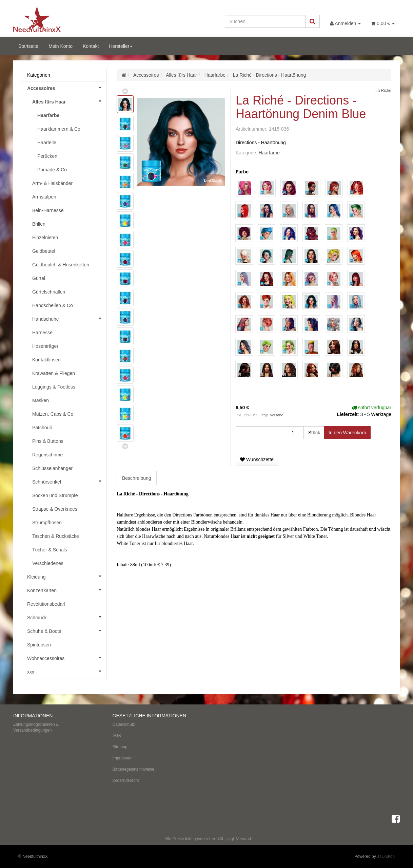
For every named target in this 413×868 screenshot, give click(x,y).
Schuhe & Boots (67, 630)
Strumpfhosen (47, 523)
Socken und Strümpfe (55, 495)
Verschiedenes (48, 563)
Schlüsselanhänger (52, 468)
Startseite (28, 46)
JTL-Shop (386, 856)
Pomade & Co (52, 170)
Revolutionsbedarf (46, 604)
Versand (277, 415)
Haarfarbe (269, 153)
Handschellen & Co (53, 305)
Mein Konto (61, 46)
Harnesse (42, 333)
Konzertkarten (67, 590)
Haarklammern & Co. (60, 129)
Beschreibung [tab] (137, 478)
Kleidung (67, 576)
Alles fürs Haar (69, 101)
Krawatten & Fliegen (54, 373)
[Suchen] (265, 21)
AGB (117, 736)
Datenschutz (124, 724)
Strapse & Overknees (55, 509)
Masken (41, 400)
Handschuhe (69, 318)
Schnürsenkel (69, 481)
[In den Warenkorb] (347, 433)
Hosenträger (45, 346)
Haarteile (47, 143)
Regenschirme (47, 455)
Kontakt (91, 46)
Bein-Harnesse (48, 210)
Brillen (39, 224)
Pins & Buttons (48, 441)
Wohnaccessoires (67, 658)
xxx (67, 671)
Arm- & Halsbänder (52, 183)
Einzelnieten (45, 238)
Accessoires (67, 88)
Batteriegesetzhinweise (133, 769)
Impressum (123, 758)
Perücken (47, 156)
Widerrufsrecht (126, 780)
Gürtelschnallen (49, 292)
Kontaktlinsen (46, 360)
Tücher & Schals (50, 550)
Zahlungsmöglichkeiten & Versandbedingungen (36, 727)
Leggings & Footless (54, 387)
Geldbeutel (44, 251)
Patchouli (42, 428)
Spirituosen (39, 645)
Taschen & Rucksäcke (56, 536)
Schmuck (67, 617)
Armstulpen (44, 197)
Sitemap (120, 747)
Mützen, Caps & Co (53, 414)
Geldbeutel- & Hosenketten (61, 265)
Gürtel (39, 278)
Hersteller (121, 46)
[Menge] (270, 433)
